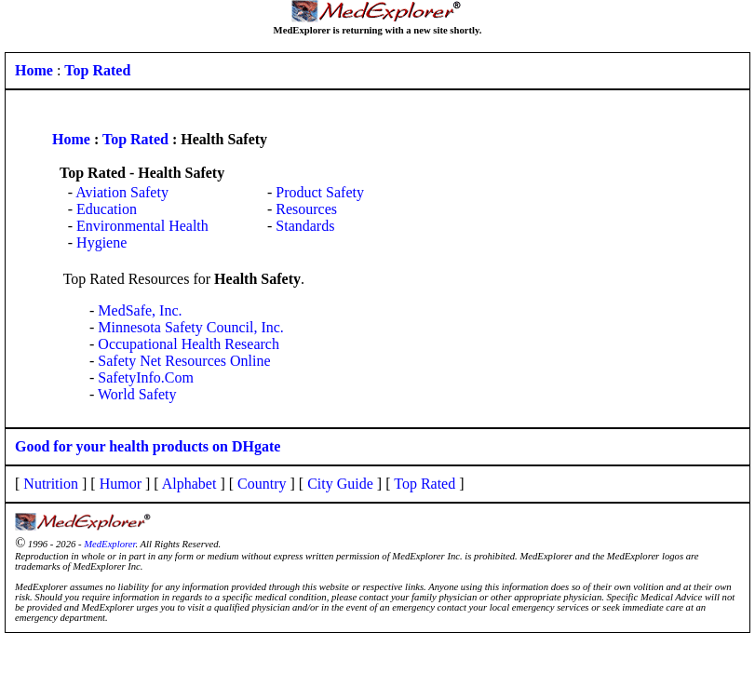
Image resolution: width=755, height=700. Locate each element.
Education (107, 209)
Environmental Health (142, 226)
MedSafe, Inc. (140, 310)
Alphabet (189, 484)
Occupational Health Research (189, 344)
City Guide (340, 484)
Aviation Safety (122, 192)
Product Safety (320, 192)
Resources (306, 209)
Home (71, 139)
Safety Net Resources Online (184, 361)
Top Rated (135, 139)
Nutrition (51, 484)
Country (262, 484)
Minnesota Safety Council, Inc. (191, 327)
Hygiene (101, 242)
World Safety (137, 394)
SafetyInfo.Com (146, 377)
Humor (121, 484)
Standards (305, 226)
